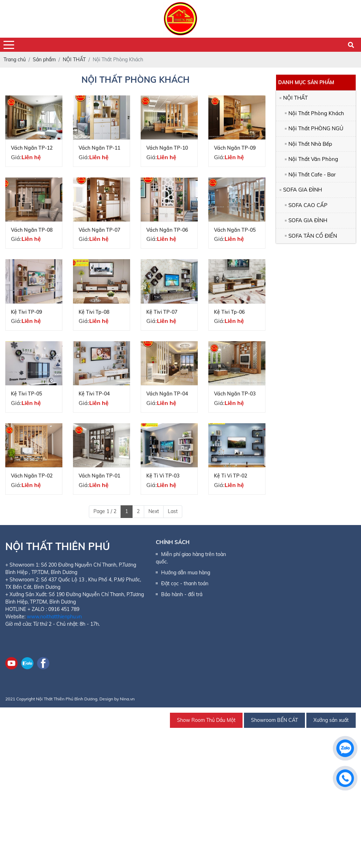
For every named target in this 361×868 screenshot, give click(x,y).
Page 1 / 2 (105, 511)
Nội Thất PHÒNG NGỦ (316, 128)
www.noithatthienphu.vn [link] (54, 617)
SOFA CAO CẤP (308, 205)
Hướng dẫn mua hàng (186, 573)
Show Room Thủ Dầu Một (206, 720)
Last (173, 511)
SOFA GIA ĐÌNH (302, 190)
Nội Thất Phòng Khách (316, 113)
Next (154, 511)
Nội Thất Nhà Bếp (310, 144)
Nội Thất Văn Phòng (313, 159)
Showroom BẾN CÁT (274, 720)
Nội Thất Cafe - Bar (312, 174)
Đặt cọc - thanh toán (185, 583)
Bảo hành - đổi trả (182, 594)
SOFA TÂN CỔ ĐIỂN (313, 236)
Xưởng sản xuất (331, 720)
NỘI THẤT (295, 98)
